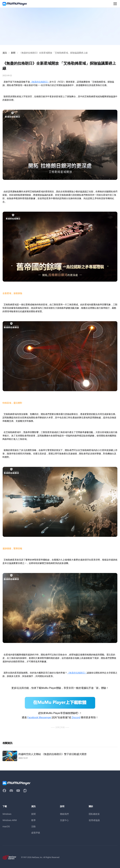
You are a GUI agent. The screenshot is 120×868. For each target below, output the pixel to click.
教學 (33, 820)
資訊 (5, 53)
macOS (6, 826)
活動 (33, 826)
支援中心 (64, 820)
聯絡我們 (64, 814)
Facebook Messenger (39, 717)
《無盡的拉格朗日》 (40, 82)
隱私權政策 (94, 814)
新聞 (13, 53)
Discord (76, 717)
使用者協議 (94, 820)
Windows (7, 814)
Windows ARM (10, 820)
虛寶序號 (36, 833)
